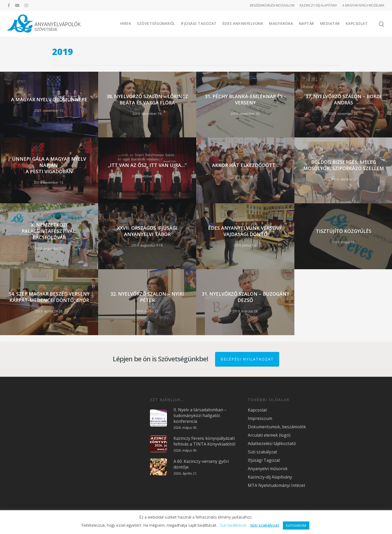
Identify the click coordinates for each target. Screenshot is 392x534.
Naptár (307, 23)
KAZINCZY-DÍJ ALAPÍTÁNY (318, 5)
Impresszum (260, 418)
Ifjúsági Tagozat (199, 23)
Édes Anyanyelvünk (243, 23)
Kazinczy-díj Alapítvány (270, 477)
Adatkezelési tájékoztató (272, 443)
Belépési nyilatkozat (247, 359)
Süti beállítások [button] (233, 525)
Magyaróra (281, 23)
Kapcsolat (357, 23)
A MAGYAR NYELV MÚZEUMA (363, 5)
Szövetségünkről (156, 23)
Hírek (126, 23)
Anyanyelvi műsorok (268, 469)
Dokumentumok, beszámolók (277, 427)
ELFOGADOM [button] (296, 525)
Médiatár (330, 23)
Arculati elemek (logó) (269, 435)
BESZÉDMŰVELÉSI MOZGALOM (272, 5)
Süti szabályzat (262, 452)
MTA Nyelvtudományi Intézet (276, 485)
